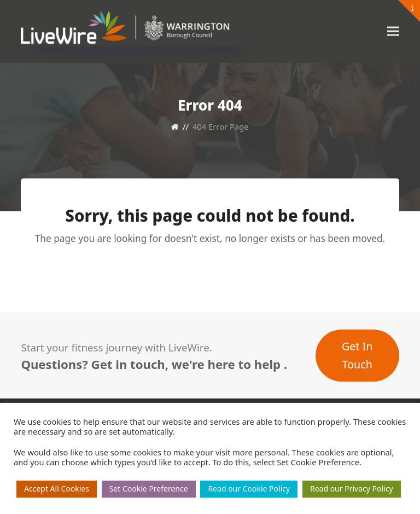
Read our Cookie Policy (249, 489)
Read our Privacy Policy (352, 489)
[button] (393, 31)
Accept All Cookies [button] (57, 489)
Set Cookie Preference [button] (149, 489)
